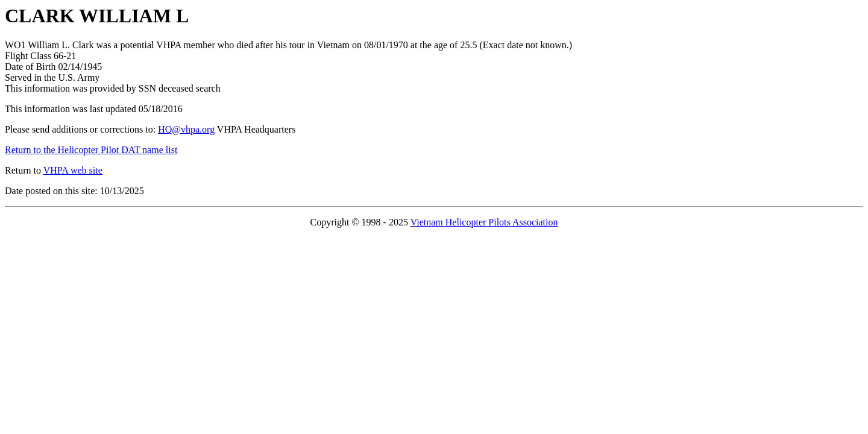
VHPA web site (73, 170)
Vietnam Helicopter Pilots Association (484, 222)
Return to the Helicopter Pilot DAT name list (91, 150)
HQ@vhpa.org (186, 129)
